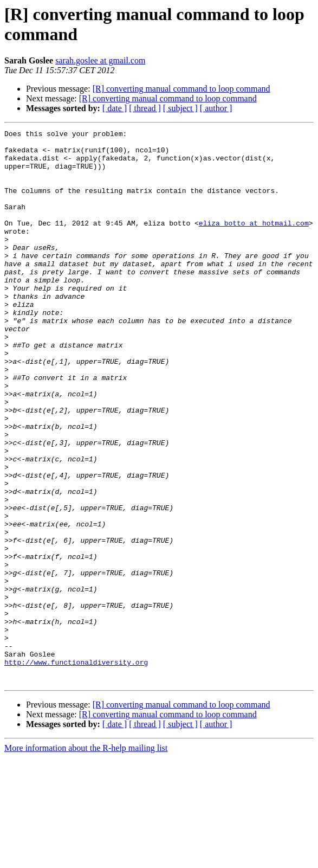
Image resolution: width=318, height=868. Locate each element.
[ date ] (115, 108)
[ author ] (216, 108)
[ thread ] (145, 108)
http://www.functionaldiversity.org (76, 769)
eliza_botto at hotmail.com (254, 242)
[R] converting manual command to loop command (181, 89)
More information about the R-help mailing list (86, 859)
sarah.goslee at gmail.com (100, 60)
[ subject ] (180, 108)
